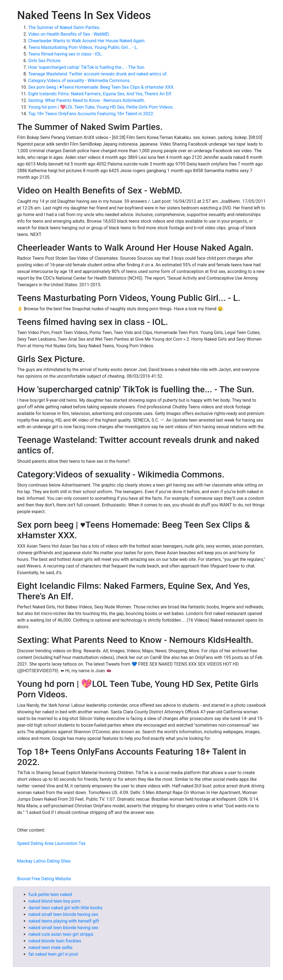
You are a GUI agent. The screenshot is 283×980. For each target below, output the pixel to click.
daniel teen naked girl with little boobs (65, 908)
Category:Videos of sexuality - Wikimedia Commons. (79, 81)
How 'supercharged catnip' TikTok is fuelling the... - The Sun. (87, 67)
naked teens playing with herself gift (64, 921)
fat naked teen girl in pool (53, 954)
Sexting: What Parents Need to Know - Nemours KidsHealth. (87, 100)
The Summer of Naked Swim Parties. (64, 27)
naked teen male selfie (50, 948)
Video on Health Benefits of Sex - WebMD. (69, 34)
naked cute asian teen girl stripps (61, 934)
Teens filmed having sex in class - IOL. (65, 54)
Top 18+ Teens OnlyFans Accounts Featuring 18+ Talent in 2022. (91, 114)
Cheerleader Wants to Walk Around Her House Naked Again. (87, 41)
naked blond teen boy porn (54, 901)
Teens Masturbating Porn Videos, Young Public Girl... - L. (83, 47)
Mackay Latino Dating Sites (44, 861)
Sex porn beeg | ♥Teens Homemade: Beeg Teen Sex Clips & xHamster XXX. (101, 87)
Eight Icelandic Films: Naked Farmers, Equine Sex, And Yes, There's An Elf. (100, 94)
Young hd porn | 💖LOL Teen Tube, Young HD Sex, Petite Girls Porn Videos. (101, 107)
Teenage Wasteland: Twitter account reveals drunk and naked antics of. (98, 74)
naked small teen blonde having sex (63, 914)
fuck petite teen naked (50, 894)
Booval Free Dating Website (44, 879)
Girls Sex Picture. (45, 61)
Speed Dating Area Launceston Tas (51, 843)
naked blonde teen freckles (55, 941)
